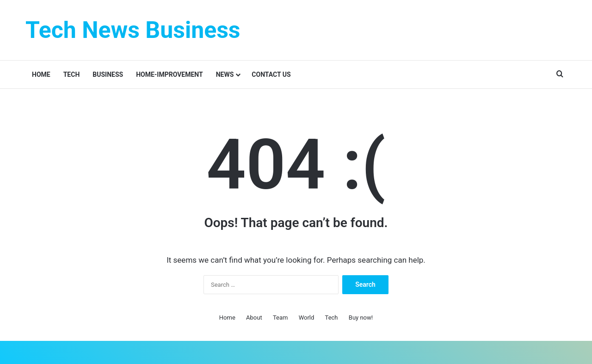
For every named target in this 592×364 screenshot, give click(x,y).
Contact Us (271, 74)
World (307, 318)
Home (41, 74)
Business (108, 74)
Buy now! (361, 318)
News (225, 74)
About (254, 318)
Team (281, 318)
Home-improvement (170, 74)
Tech (72, 74)
